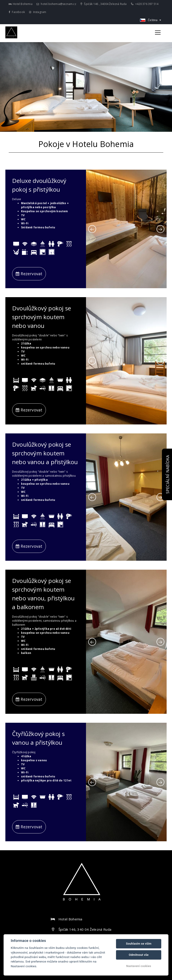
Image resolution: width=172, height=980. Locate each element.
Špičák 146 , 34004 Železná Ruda (103, 4)
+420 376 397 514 (145, 4)
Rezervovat (29, 274)
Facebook (17, 12)
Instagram (38, 12)
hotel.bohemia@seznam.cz (56, 4)
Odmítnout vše (139, 955)
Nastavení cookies (139, 966)
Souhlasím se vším (139, 944)
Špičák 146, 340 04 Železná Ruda (85, 929)
